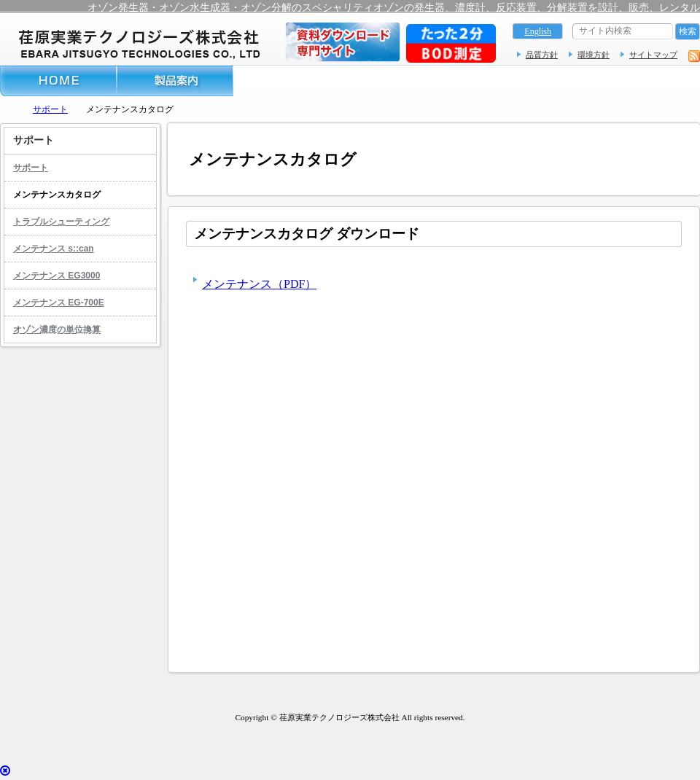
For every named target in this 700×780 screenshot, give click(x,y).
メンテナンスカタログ (57, 195)
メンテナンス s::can (54, 249)
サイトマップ (653, 55)
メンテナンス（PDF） (259, 284)
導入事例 (292, 81)
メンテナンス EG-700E (59, 303)
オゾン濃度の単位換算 (57, 329)
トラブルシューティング (61, 222)
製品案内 (175, 81)
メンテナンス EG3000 (57, 276)
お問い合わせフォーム (642, 81)
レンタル (525, 81)
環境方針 (594, 55)
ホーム (58, 81)
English (538, 31)
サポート (408, 81)
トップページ (7, 109)
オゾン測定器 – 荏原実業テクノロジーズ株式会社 (139, 42)
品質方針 (542, 55)
